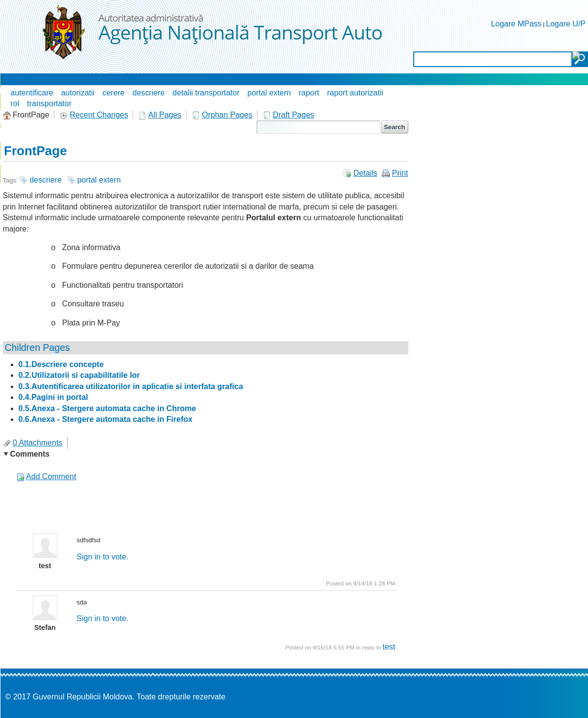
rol (15, 104)
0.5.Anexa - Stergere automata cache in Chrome (107, 408)
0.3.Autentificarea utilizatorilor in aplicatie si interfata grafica (131, 386)
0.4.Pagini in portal (53, 397)
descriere (149, 93)
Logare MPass (516, 24)
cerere (113, 93)
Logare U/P (566, 24)
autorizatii (78, 93)
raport (309, 93)
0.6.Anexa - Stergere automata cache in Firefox (106, 419)
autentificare (32, 93)
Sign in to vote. (103, 557)
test (389, 647)
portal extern (269, 93)
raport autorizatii (355, 93)
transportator (49, 104)
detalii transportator (206, 93)
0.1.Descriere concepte (61, 364)
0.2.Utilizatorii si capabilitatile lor (79, 375)
